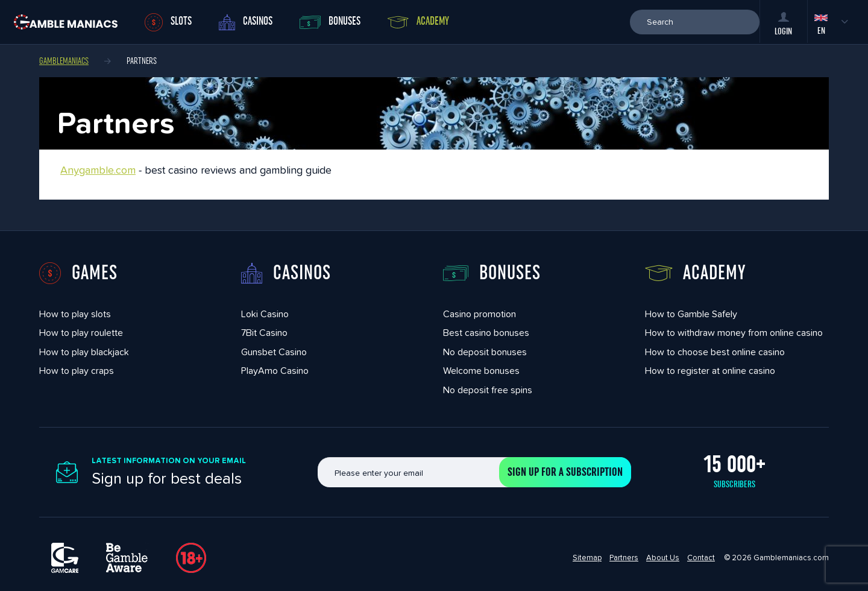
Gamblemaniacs (64, 61)
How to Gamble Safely (691, 314)
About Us (663, 558)
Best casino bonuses (486, 333)
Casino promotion (480, 314)
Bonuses (330, 22)
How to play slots (75, 314)
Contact (701, 558)
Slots (168, 22)
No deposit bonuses (485, 352)
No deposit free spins (488, 390)
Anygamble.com (98, 170)
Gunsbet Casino (274, 352)
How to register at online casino (710, 371)
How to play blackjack (84, 352)
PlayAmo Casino (275, 371)
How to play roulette (81, 333)
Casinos (246, 22)
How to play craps (77, 371)
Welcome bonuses (481, 371)
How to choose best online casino (715, 352)
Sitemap (587, 558)
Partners (624, 558)
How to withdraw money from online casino (734, 333)
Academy (418, 22)
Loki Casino (265, 314)
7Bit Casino (264, 333)
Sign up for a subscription (565, 472)
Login (783, 24)
